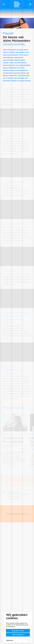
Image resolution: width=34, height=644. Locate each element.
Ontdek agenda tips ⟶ (17, 514)
